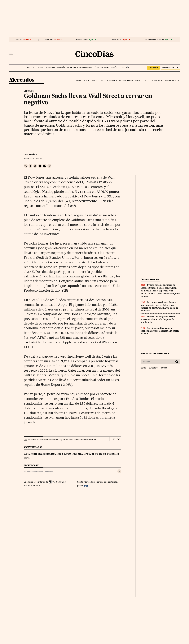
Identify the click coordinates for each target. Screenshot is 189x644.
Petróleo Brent (82, 40)
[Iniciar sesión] (170, 68)
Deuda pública (141, 81)
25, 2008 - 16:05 (33, 159)
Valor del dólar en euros (154, 40)
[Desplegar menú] (11, 54)
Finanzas (49, 472)
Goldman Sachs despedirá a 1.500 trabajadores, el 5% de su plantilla (71, 454)
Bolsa (79, 81)
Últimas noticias (102, 67)
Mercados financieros (33, 472)
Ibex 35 (19, 40)
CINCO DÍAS (30, 155)
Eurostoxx (153, 368)
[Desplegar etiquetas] (119, 471)
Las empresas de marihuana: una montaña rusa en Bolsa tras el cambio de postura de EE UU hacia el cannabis (159, 306)
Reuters (27, 458)
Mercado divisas (91, 81)
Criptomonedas (156, 81)
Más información (32, 485)
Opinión (114, 67)
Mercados (50, 67)
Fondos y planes (86, 67)
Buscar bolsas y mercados (155, 354)
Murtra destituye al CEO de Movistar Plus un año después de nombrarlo (158, 319)
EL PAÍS (124, 66)
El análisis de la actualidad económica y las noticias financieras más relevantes (62, 439)
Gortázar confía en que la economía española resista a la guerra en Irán (160, 331)
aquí (86, 485)
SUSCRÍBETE (153, 68)
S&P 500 (49, 40)
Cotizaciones (72, 67)
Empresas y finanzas (36, 67)
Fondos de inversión (108, 81)
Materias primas (126, 81)
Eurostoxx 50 (116, 40)
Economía (61, 67)
